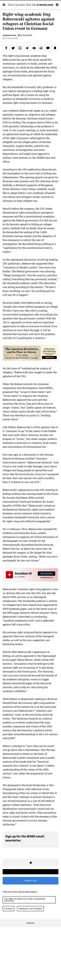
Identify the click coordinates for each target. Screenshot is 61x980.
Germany (8, 909)
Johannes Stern (9, 35)
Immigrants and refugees (30, 909)
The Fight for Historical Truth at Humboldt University (25, 900)
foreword (13, 785)
